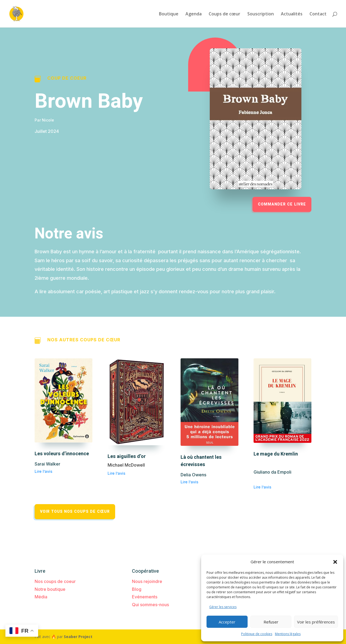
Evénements (145, 597)
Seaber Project (78, 637)
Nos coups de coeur (55, 581)
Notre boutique (50, 589)
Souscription (261, 14)
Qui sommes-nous (150, 605)
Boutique (169, 14)
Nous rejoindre (147, 581)
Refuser (271, 622)
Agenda (194, 14)
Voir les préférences (316, 622)
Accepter (227, 622)
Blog (137, 589)
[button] (335, 562)
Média (41, 597)
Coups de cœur (224, 14)
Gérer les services (223, 607)
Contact (318, 14)
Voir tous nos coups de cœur (75, 512)
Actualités (292, 14)
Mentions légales (288, 634)
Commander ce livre (282, 204)
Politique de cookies (257, 634)
